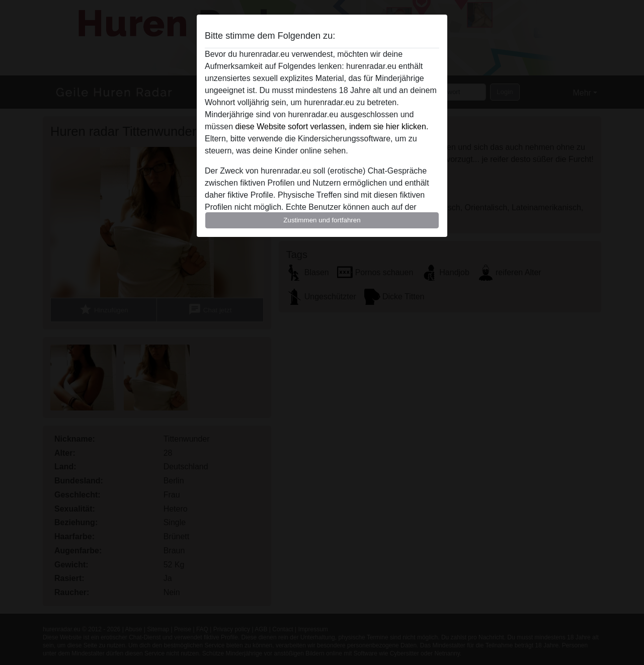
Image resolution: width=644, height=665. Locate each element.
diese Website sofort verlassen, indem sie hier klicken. (332, 127)
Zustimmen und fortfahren (322, 220)
